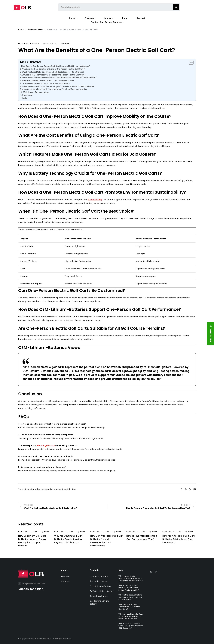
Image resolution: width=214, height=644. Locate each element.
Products (94, 570)
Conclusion (27, 95)
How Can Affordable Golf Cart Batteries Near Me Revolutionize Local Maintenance (107, 541)
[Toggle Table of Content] (190, 62)
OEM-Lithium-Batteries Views (36, 92)
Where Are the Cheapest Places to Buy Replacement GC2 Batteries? (131, 626)
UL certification (69, 489)
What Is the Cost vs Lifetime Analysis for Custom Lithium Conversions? (130, 597)
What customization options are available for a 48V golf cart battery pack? (131, 578)
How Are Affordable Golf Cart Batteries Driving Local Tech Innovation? (179, 539)
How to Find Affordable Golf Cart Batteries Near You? (142, 538)
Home (21, 30)
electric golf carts (46, 445)
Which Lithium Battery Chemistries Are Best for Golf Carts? (129, 607)
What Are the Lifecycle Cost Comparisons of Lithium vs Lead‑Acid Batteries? (130, 616)
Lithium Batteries (32, 489)
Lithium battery (95, 199)
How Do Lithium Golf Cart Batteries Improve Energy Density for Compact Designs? (32, 541)
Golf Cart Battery (35, 30)
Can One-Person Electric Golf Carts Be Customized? (46, 84)
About (64, 570)
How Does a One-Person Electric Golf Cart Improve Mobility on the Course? (56, 66)
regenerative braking (51, 489)
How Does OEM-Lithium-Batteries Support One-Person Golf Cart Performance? (58, 86)
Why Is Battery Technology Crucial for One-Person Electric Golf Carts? (54, 75)
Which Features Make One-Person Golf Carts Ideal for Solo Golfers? (53, 72)
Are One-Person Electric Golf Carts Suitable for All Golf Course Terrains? (55, 89)
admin (66, 44)
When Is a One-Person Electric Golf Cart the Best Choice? (48, 81)
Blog (121, 570)
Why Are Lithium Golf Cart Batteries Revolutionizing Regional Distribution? (68, 539)
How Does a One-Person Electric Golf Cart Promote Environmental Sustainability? (59, 78)
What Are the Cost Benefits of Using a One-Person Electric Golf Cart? (53, 69)
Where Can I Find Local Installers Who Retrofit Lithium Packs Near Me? (129, 588)
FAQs (25, 98)
